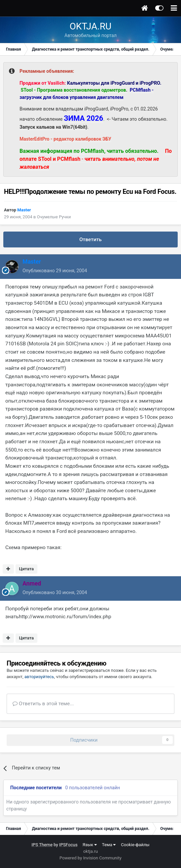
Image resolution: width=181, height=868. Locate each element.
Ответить (91, 239)
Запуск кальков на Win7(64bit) (53, 127)
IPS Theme (42, 845)
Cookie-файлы (135, 845)
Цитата (26, 569)
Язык (90, 845)
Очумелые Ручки (54, 217)
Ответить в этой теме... (43, 704)
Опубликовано (55, 271)
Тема (109, 845)
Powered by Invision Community (91, 858)
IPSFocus (68, 845)
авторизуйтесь (39, 677)
